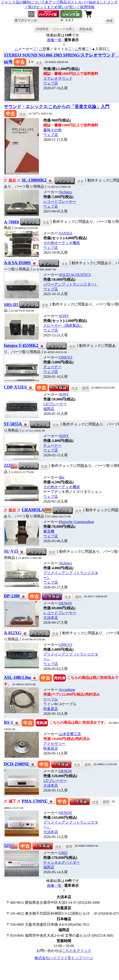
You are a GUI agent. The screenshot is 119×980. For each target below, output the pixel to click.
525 (7, 845)
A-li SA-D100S (17, 263)
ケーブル (51, 699)
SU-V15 (11, 551)
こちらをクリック (77, 951)
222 (7, 465)
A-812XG (13, 633)
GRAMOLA (33, 510)
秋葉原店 (51, 709)
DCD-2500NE (16, 764)
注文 (39, 63)
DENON (65, 603)
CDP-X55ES (15, 387)
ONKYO (66, 357)
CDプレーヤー (55, 404)
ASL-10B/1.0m (17, 677)
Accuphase (67, 690)
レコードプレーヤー (60, 202)
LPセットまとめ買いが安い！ (56, 7)
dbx (62, 477)
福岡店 (49, 409)
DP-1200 (12, 596)
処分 (12, 180)
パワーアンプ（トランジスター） (71, 284)
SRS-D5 (11, 305)
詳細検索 (42, 29)
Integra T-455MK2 (21, 345)
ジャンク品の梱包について (23, 2)
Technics (66, 192)
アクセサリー (54, 744)
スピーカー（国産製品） (63, 325)
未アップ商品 (56, 2)
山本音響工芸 (70, 734)
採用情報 (87, 7)
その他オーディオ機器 (62, 243)
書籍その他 (52, 130)
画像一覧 (54, 40)
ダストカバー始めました (87, 2)
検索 (110, 21)
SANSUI (66, 233)
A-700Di (12, 222)
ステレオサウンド (58, 78)
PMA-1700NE (35, 801)
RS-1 (8, 722)
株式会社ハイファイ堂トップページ (64, 958)
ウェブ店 (51, 83)
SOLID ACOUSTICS (75, 275)
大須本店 (51, 618)
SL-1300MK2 (34, 180)
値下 (12, 801)
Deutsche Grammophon (76, 522)
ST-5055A (13, 424)
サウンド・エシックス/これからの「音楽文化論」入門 (57, 107)
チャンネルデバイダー (62, 862)
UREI (63, 853)
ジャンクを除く (64, 29)
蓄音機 (49, 531)
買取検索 (86, 29)
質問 (85, 388)
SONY (64, 316)
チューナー (52, 367)
